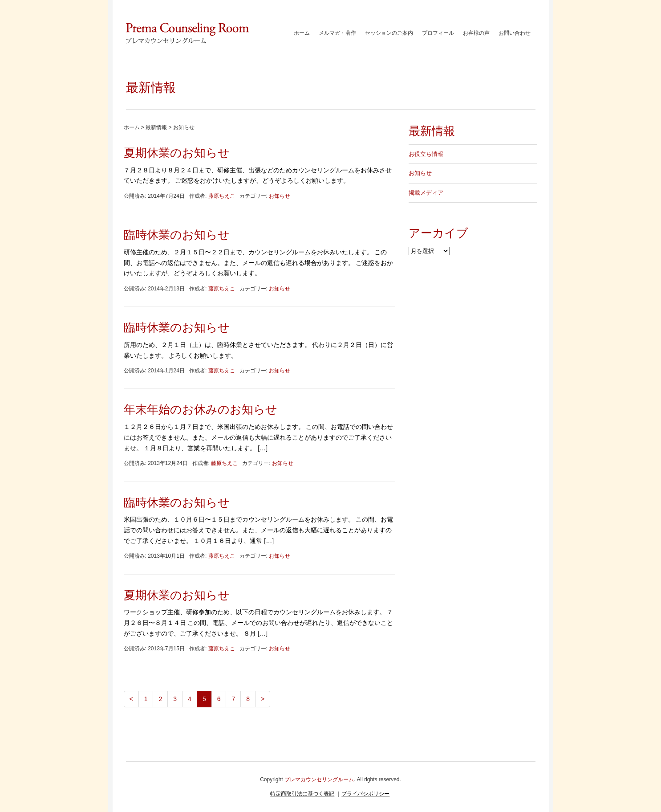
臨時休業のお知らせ (177, 235)
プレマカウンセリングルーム (319, 779)
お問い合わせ (515, 33)
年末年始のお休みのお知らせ (201, 409)
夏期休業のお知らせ (177, 153)
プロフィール (438, 33)
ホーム (302, 33)
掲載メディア (426, 193)
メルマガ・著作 (337, 33)
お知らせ (280, 196)
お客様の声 (476, 33)
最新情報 (156, 127)
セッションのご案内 (389, 33)
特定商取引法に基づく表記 (302, 794)
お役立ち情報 (426, 154)
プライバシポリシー (365, 794)
